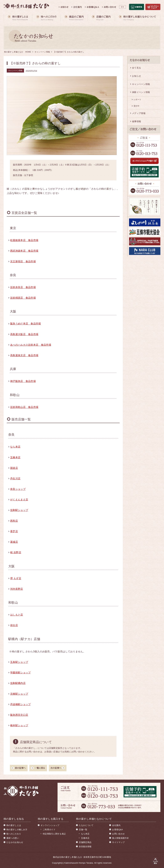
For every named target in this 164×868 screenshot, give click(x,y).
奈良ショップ (18, 489)
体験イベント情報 (141, 92)
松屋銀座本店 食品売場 (24, 240)
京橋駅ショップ (19, 694)
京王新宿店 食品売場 (23, 261)
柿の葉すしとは (14, 825)
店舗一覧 (83, 830)
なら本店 (15, 447)
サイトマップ (118, 842)
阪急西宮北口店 (19, 715)
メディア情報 (139, 113)
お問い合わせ (118, 834)
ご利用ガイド (49, 830)
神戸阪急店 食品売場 (23, 381)
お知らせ (136, 76)
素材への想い (13, 838)
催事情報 (136, 121)
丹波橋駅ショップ (20, 704)
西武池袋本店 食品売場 (24, 251)
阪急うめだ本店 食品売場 (26, 324)
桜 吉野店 (16, 552)
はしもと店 (17, 615)
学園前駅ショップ (20, 673)
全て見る (136, 68)
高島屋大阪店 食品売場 (24, 334)
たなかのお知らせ (15, 842)
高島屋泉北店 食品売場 (24, 355)
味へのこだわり (14, 834)
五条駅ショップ (19, 662)
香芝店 (14, 531)
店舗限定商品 (85, 842)
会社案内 (116, 825)
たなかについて (86, 825)
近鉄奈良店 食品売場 (23, 287)
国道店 (14, 468)
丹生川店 (15, 479)
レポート (137, 100)
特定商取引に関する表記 (54, 834)
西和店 (14, 521)
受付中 (136, 106)
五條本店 (15, 457)
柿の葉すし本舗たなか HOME (18, 52)
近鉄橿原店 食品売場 (23, 298)
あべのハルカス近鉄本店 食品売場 (31, 345)
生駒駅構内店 (18, 683)
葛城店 (14, 542)
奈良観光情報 (85, 847)
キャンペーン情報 (42, 52)
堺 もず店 (16, 578)
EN (123, 7)
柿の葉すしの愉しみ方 (17, 830)
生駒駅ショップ (19, 510)
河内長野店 (17, 589)
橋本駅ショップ (19, 725)
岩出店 (14, 625)
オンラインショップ (50, 825)
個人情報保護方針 (120, 838)
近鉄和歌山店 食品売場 (24, 407)
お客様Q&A (117, 830)
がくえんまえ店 (19, 500)
